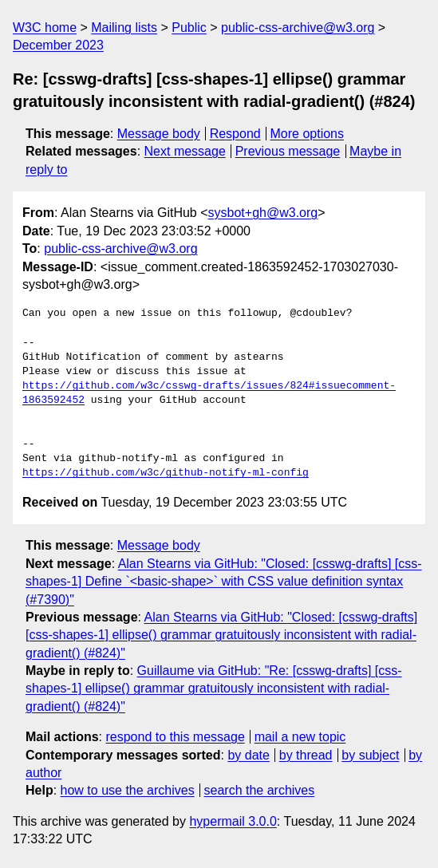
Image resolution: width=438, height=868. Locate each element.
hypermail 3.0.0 (233, 821)
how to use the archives (128, 790)
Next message (185, 151)
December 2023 (58, 45)
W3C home (45, 28)
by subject (370, 755)
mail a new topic (300, 737)
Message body (159, 134)
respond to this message (175, 737)
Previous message (288, 151)
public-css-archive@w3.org (298, 28)
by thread (306, 755)
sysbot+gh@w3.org (263, 213)
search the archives (260, 790)
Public (189, 28)
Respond (235, 134)
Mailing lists (124, 28)
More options (308, 134)
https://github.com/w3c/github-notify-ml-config (166, 473)
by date (248, 755)
